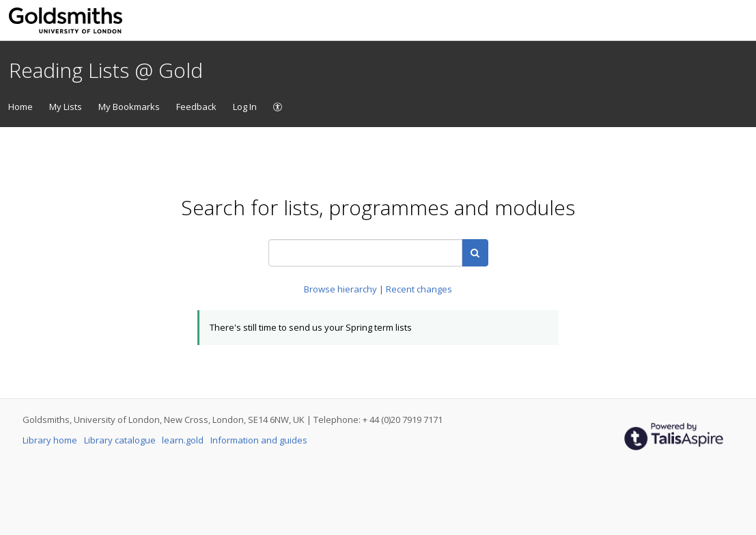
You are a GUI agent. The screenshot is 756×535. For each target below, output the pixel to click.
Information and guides (259, 440)
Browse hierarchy (341, 289)
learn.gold (184, 440)
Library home (51, 440)
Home (20, 107)
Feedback (196, 107)
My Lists (66, 107)
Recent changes (419, 289)
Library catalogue (121, 440)
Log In (245, 107)
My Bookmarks (129, 107)
